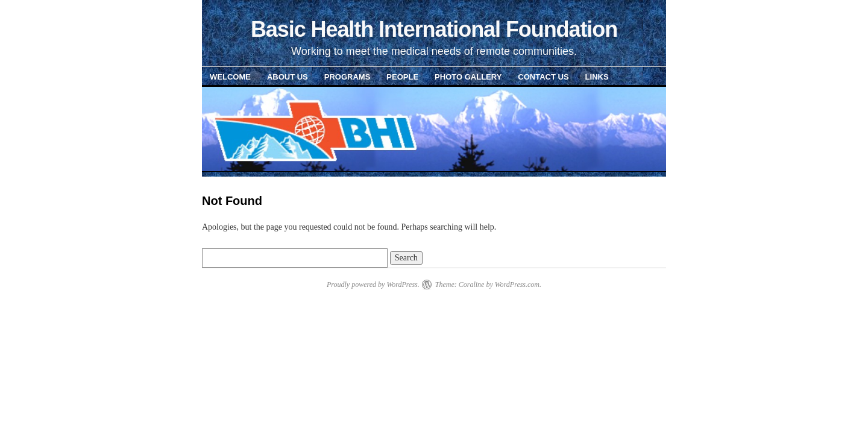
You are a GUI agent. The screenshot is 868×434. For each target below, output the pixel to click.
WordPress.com (517, 285)
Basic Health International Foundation (434, 29)
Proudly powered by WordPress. (373, 285)
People (402, 77)
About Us (288, 77)
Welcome (230, 77)
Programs (348, 77)
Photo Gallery (468, 77)
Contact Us (543, 77)
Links (597, 77)
